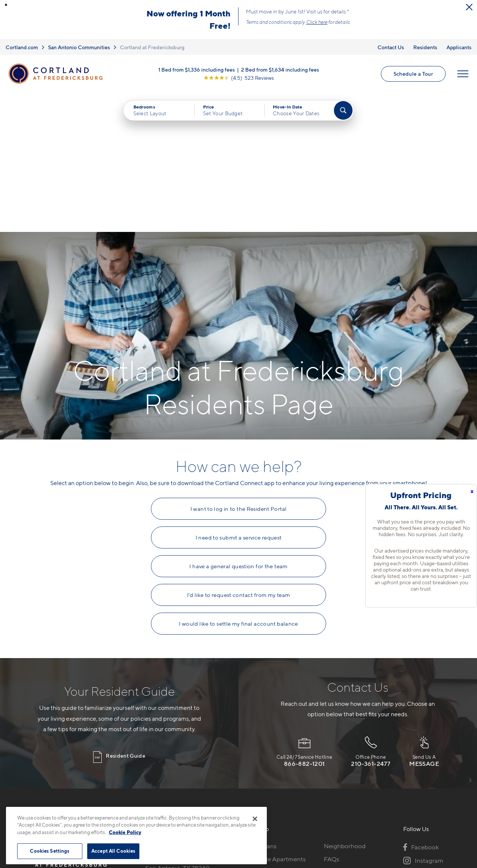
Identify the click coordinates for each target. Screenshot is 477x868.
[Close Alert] (469, 7)
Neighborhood (345, 707)
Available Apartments (275, 720)
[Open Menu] (463, 74)
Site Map (271, 841)
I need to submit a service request (239, 398)
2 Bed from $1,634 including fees (280, 70)
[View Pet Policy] (208, 747)
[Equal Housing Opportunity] (149, 747)
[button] (6, 5)
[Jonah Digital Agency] (426, 837)
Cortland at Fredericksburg (152, 47)
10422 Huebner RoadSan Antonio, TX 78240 (178, 724)
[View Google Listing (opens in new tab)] (239, 78)
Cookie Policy (125, 832)
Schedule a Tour (413, 74)
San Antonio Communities (79, 47)
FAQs (331, 720)
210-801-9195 (165, 707)
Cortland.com (22, 47)
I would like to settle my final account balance (238, 484)
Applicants (459, 47)
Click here (317, 22)
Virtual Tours (263, 733)
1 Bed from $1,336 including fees (197, 70)
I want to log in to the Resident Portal (239, 369)
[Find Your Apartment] (343, 110)
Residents (425, 47)
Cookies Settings (50, 851)
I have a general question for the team (238, 427)
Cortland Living (267, 772)
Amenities (259, 759)
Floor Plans (261, 707)
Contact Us (391, 47)
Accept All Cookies (113, 851)
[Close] (255, 819)
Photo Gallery (265, 746)
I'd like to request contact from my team (239, 456)
